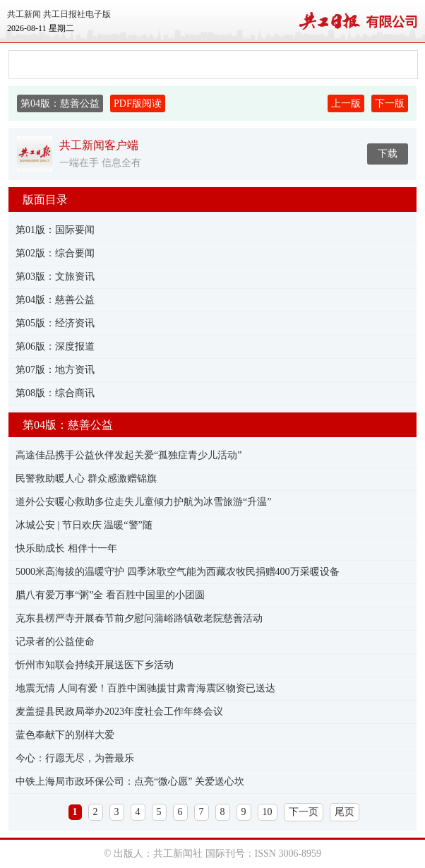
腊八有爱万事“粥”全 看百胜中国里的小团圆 (110, 595)
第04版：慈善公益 (55, 300)
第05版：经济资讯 (55, 323)
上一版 (346, 103)
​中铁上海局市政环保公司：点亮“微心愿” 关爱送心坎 (130, 781)
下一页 (304, 812)
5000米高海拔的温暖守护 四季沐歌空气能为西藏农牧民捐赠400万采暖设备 (178, 572)
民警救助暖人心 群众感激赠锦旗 (86, 478)
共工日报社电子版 (77, 14)
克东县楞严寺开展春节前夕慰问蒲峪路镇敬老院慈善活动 (139, 618)
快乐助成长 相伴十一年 (66, 548)
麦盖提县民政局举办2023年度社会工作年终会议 (119, 712)
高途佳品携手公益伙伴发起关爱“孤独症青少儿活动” (128, 455)
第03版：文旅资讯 (55, 277)
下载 (388, 154)
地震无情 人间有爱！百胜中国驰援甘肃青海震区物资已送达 (145, 688)
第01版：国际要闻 (55, 230)
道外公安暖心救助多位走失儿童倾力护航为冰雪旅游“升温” (143, 502)
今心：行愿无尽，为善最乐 (75, 758)
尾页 (345, 812)
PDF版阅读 (138, 103)
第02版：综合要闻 (55, 253)
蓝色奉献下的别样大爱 (65, 735)
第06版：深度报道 (55, 346)
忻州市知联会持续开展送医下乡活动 (95, 665)
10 (268, 812)
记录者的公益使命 (55, 642)
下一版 (390, 103)
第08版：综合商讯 (55, 393)
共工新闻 (24, 14)
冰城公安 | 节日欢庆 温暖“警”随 (84, 525)
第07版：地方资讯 (55, 370)
